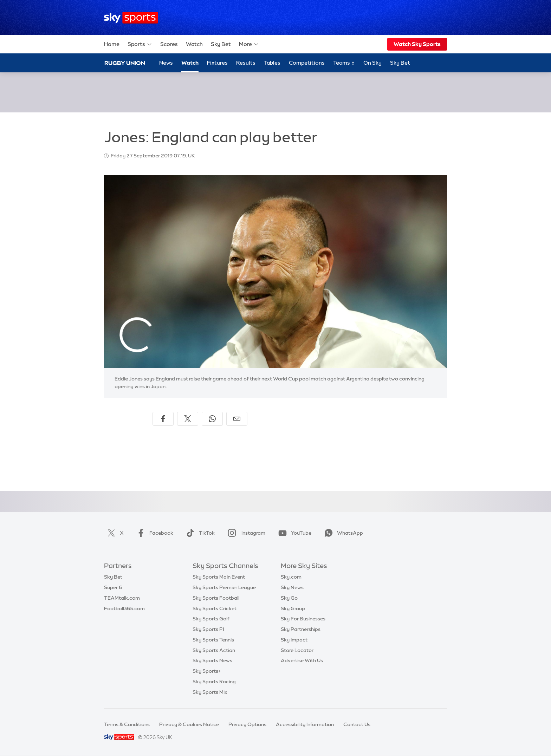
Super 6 (113, 587)
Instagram (245, 533)
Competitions (307, 63)
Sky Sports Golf (211, 619)
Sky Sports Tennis (213, 640)
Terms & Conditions (127, 724)
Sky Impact (294, 640)
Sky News (292, 587)
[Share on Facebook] (163, 419)
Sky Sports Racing (214, 682)
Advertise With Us (302, 660)
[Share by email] (237, 419)
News (166, 63)
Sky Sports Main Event (219, 577)
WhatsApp (342, 533)
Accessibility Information (305, 724)
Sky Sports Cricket (215, 608)
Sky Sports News (212, 660)
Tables (272, 63)
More (249, 44)
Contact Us (357, 724)
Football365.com (124, 608)
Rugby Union (125, 63)
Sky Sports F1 (208, 629)
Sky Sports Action (214, 650)
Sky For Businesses (303, 619)
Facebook (154, 533)
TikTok (199, 533)
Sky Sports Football (216, 598)
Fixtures (217, 63)
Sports (140, 44)
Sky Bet (221, 44)
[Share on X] (188, 419)
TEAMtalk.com (122, 598)
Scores (169, 44)
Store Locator (297, 650)
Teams (344, 63)
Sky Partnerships (301, 629)
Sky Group (293, 608)
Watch (194, 44)
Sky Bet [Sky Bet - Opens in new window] (400, 63)
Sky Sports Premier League (224, 587)
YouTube (293, 533)
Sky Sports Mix (210, 692)
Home (112, 44)
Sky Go (289, 598)
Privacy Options (247, 724)
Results (246, 63)
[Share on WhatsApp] (212, 419)
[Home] (131, 18)
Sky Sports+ (207, 671)
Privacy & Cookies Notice (189, 724)
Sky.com (291, 577)
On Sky (372, 63)
